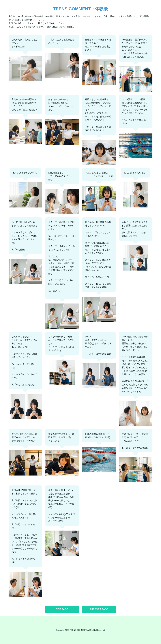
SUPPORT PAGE (99, 609)
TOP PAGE (62, 609)
